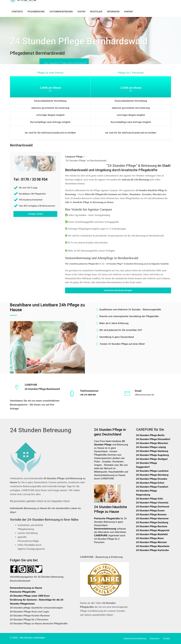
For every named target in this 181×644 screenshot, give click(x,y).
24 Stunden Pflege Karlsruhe (153, 550)
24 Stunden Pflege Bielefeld (152, 534)
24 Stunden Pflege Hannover (153, 518)
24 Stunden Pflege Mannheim (153, 546)
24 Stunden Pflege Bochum (152, 526)
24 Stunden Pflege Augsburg (153, 455)
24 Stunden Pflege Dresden (152, 479)
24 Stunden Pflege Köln (150, 499)
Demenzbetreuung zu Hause (26, 588)
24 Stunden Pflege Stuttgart (152, 459)
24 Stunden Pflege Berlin (150, 435)
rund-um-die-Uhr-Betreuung (135, 180)
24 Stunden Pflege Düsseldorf (153, 439)
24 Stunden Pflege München (152, 443)
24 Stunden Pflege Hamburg (152, 451)
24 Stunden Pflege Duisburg (152, 522)
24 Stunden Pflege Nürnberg (152, 475)
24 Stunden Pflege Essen (150, 511)
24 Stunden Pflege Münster (152, 542)
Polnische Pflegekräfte (23, 592)
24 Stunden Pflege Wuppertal (153, 530)
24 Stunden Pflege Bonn (150, 538)
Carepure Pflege (74, 157)
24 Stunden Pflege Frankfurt (153, 487)
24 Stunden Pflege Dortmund (153, 507)
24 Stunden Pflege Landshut (152, 471)
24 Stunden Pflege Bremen (152, 515)
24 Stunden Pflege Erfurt (151, 483)
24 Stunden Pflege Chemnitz (152, 503)
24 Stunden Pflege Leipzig (151, 447)
